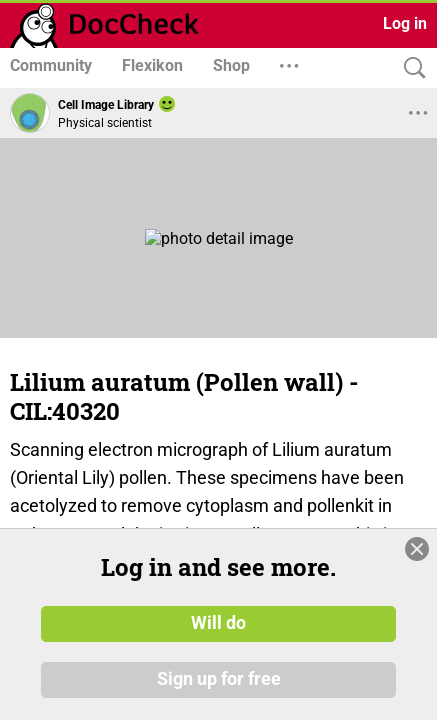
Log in (405, 23)
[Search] (410, 68)
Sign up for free (219, 679)
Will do (218, 623)
